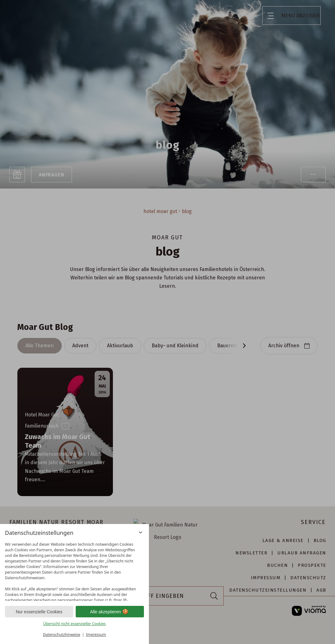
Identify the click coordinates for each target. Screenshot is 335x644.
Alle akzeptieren (110, 612)
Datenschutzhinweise (62, 635)
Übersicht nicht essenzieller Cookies (74, 624)
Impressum (96, 635)
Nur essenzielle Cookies (39, 612)
